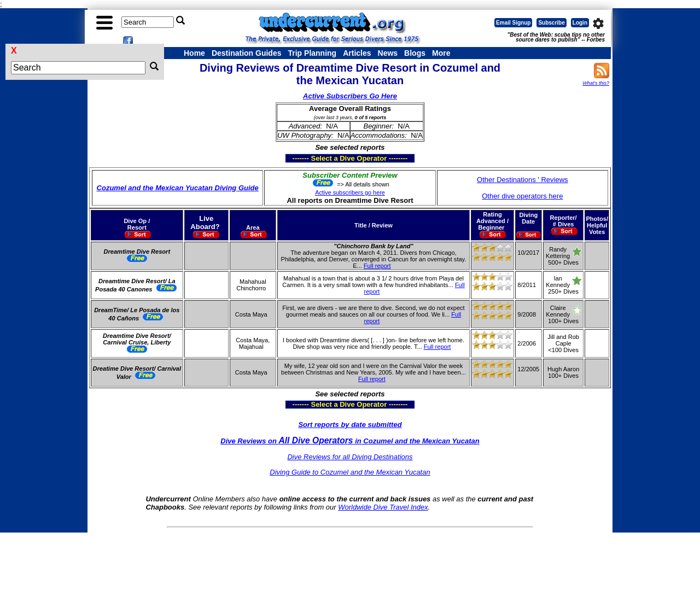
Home (194, 53)
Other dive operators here (522, 196)
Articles (357, 53)
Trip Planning (312, 53)
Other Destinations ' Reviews (523, 180)
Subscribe (551, 23)
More (441, 53)
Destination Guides (247, 53)
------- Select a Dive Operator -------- (297, 158)
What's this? (596, 83)
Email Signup (513, 23)
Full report (377, 266)
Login (580, 23)
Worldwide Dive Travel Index (383, 507)
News (388, 53)
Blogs (415, 53)
